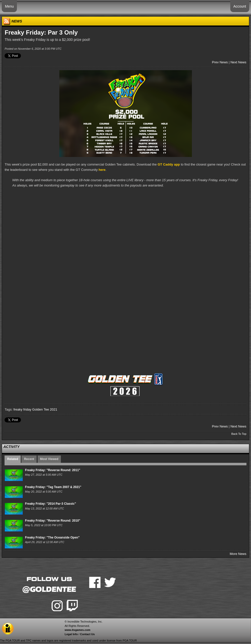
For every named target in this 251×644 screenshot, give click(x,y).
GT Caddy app (169, 164)
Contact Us (87, 634)
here (102, 170)
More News (238, 554)
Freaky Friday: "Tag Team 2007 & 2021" (53, 487)
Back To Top (239, 434)
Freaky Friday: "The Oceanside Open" (52, 538)
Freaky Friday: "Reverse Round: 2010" (53, 521)
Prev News (220, 62)
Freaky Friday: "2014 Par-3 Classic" (51, 504)
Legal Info (71, 634)
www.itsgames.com (78, 630)
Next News (239, 62)
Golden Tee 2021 (45, 409)
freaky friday (22, 409)
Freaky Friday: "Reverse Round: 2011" (53, 470)
